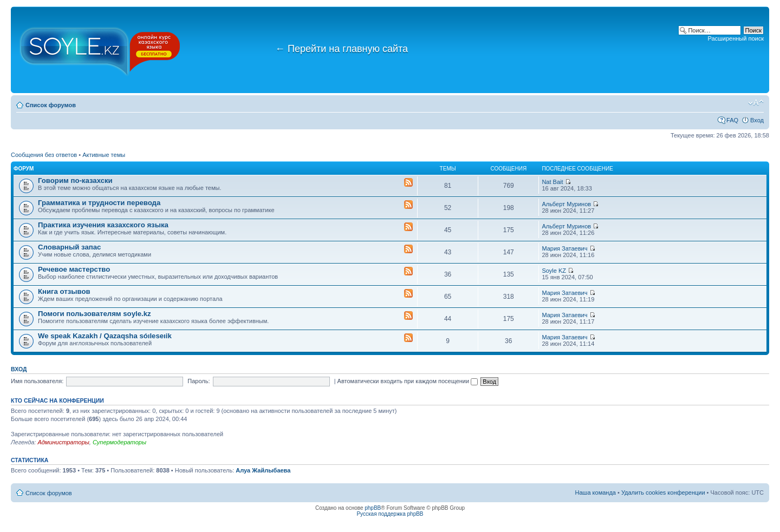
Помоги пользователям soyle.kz (95, 314)
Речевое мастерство (74, 269)
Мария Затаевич (564, 248)
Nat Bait (552, 182)
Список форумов (51, 105)
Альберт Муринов (566, 204)
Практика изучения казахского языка (103, 225)
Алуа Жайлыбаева (263, 470)
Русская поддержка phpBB (390, 514)
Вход (757, 120)
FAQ (732, 120)
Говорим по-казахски (75, 180)
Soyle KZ (554, 271)
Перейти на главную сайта (342, 49)
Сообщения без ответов (44, 155)
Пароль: (199, 381)
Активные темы (104, 155)
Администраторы (63, 442)
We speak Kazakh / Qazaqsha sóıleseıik (105, 336)
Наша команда (596, 492)
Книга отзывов (64, 291)
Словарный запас (69, 247)
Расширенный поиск (736, 38)
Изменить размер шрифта (756, 103)
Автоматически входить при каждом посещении (408, 381)
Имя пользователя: (37, 381)
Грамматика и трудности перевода (99, 203)
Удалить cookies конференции (663, 492)
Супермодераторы (119, 442)
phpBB (373, 508)
